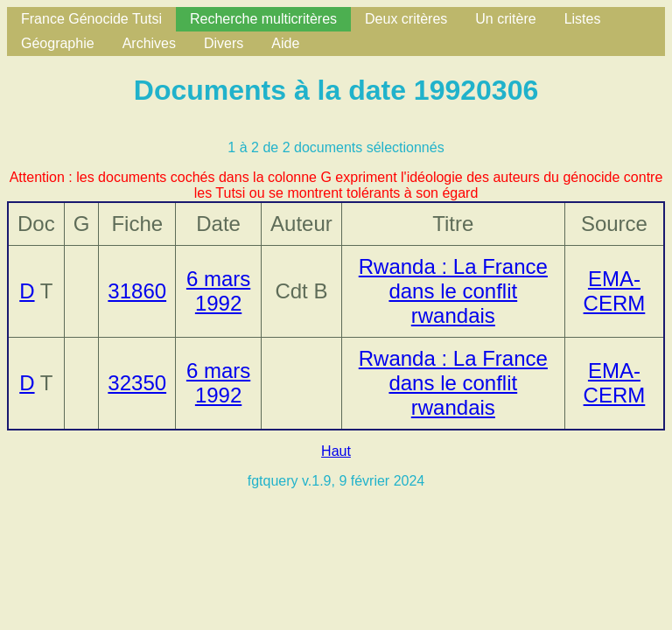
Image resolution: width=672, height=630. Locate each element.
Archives (149, 43)
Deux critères (406, 19)
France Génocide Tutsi (91, 19)
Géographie (58, 43)
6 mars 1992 (218, 291)
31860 (137, 291)
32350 (137, 383)
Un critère (505, 19)
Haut (336, 451)
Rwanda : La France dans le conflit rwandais (453, 291)
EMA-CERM (615, 291)
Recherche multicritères (263, 19)
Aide (285, 43)
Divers (224, 43)
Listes (583, 19)
